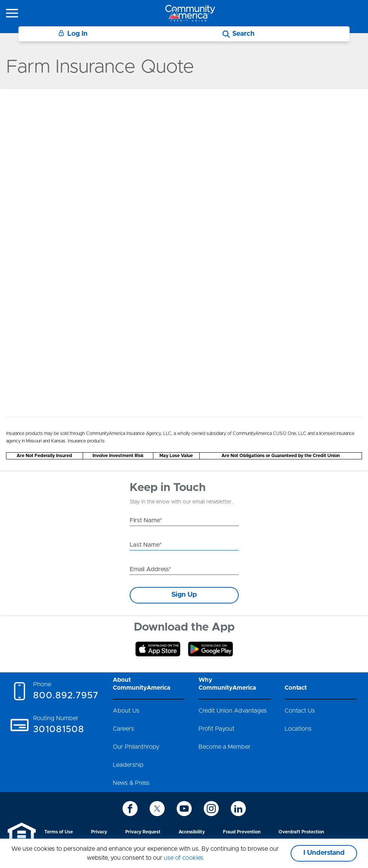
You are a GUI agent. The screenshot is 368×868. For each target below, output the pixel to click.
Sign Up (184, 595)
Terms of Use (59, 832)
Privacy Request (143, 832)
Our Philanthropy (136, 747)
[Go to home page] (190, 13)
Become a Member (225, 747)
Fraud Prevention (242, 832)
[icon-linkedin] (238, 809)
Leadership (128, 765)
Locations (298, 729)
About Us (126, 711)
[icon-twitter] (157, 809)
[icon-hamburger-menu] (12, 13)
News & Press (131, 783)
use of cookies (184, 858)
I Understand (324, 853)
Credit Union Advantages (233, 711)
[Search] (239, 34)
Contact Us (300, 711)
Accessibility (192, 832)
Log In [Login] (73, 34)
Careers (123, 729)
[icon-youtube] (184, 809)
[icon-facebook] (130, 809)
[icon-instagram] (211, 809)
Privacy (99, 832)
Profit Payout (217, 729)
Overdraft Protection (301, 832)
